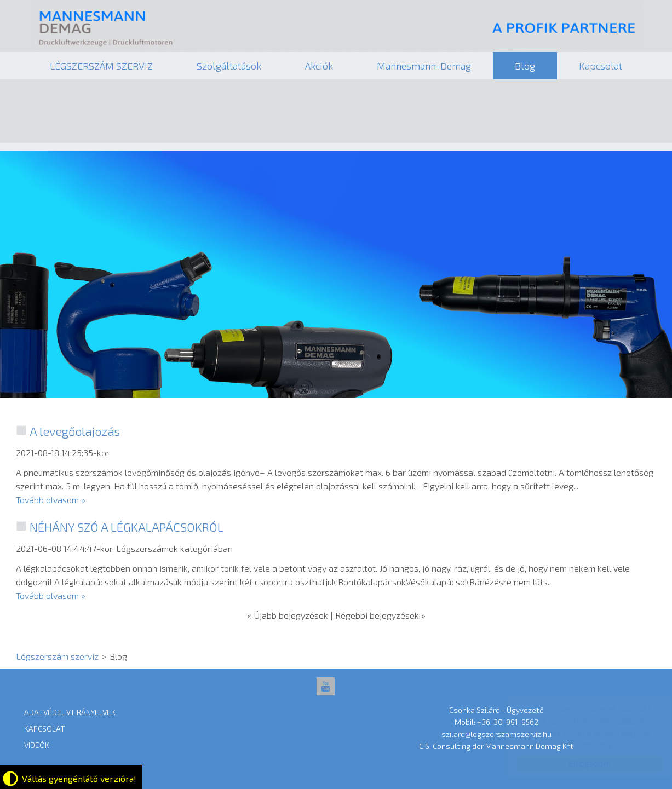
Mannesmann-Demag (424, 66)
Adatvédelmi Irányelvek (70, 712)
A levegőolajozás (75, 431)
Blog (525, 66)
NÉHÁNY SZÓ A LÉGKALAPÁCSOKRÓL (127, 527)
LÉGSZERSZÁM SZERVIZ (101, 66)
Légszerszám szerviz (337, 28)
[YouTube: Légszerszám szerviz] (326, 686)
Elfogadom (579, 763)
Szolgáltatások (229, 66)
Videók (37, 745)
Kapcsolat (601, 66)
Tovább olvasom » (51, 500)
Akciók (319, 66)
